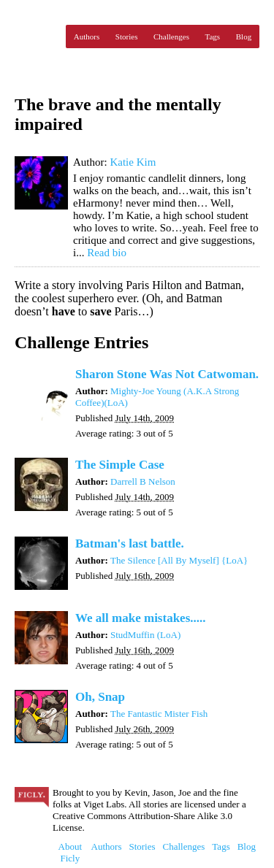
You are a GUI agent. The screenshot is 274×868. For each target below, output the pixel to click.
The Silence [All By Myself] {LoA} (179, 560)
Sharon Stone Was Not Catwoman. (167, 374)
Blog (244, 37)
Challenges (171, 37)
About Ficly (71, 852)
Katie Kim (133, 162)
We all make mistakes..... (141, 618)
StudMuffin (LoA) (145, 635)
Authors (87, 37)
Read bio (107, 253)
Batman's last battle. (130, 544)
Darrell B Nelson (143, 481)
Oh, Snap (100, 697)
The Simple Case (120, 465)
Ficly (37, 37)
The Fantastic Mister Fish (159, 714)
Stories (127, 37)
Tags (213, 37)
